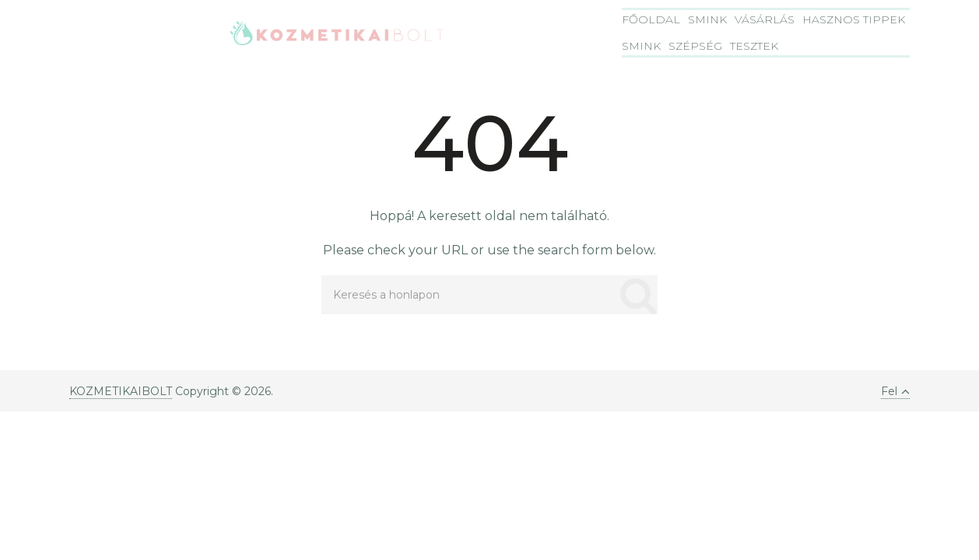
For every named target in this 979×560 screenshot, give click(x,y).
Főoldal (651, 19)
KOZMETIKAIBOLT (121, 391)
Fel (895, 391)
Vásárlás (765, 19)
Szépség (695, 46)
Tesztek (754, 46)
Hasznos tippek (854, 19)
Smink (707, 19)
